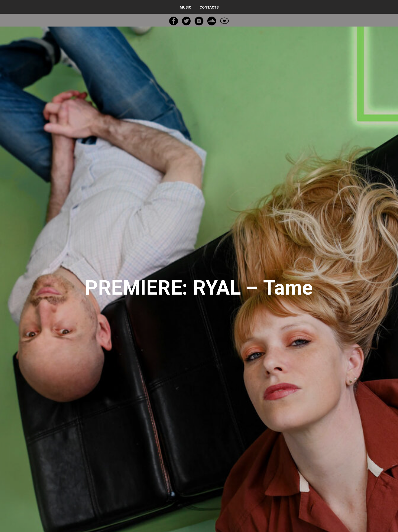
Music (185, 7)
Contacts (209, 7)
